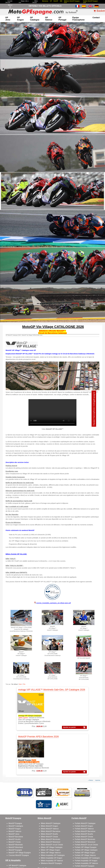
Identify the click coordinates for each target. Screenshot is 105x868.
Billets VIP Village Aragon (50, 808)
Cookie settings (48, 856)
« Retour (91, 739)
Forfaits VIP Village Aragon (85, 811)
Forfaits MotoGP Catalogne (85, 782)
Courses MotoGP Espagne (19, 813)
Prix (24, 684)
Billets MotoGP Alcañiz (49, 792)
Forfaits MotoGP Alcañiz (84, 792)
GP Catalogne (35, 19)
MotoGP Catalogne (16, 784)
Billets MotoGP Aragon (49, 784)
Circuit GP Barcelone (49, 834)
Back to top (100, 858)
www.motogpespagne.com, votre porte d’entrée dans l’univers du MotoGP (22, 863)
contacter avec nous (82, 837)
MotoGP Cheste (15, 800)
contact (96, 18)
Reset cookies (58, 856)
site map (69, 852)
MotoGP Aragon (15, 787)
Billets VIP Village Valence (51, 811)
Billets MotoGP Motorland (50, 800)
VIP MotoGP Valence (16, 829)
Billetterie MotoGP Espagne (51, 821)
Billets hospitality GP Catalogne (53, 813)
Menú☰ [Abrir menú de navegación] (10, 6)
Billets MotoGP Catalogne (51, 782)
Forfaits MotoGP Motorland (85, 800)
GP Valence (49, 19)
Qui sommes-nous (82, 834)
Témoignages (61, 852)
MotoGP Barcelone (16, 795)
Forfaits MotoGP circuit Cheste (86, 803)
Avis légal (42, 849)
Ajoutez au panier (33, 730)
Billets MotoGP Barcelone (51, 790)
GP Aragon (20, 19)
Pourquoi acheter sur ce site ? (46, 852)
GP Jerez (8, 19)
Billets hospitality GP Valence (52, 819)
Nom (20, 684)
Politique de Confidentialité (55, 849)
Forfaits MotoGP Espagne (85, 824)
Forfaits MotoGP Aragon (84, 784)
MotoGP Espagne (15, 782)
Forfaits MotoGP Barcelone (85, 790)
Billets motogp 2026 (12, 849)
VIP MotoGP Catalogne (17, 824)
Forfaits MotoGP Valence (84, 787)
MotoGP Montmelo (16, 803)
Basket (101, 11)
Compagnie (81, 849)
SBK (61, 1)
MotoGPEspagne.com (41, 861)
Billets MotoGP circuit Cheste (52, 803)
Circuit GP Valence (48, 840)
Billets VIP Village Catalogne (52, 805)
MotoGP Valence (15, 790)
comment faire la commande (94, 849)
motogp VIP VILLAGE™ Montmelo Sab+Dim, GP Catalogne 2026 (26, 691)
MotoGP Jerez (14, 792)
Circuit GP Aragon (48, 837)
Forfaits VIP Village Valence (85, 813)
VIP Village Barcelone (17, 832)
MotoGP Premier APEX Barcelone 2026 (75, 690)
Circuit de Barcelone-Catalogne (53, 832)
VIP (51, 1)
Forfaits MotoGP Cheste (84, 795)
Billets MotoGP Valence (50, 787)
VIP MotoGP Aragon (16, 826)
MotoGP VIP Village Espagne (20, 811)
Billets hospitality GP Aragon (52, 816)
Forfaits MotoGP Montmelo (85, 798)
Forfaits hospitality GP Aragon (86, 819)
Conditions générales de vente (29, 849)
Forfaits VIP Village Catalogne (86, 808)
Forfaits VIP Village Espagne (86, 805)
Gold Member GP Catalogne (19, 840)
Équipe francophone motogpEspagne (94, 367)
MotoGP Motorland (16, 805)
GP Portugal (62, 19)
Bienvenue (45, 1)
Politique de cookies (70, 849)
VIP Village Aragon (16, 834)
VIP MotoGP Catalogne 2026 (13, 335)
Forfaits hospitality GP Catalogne (87, 816)
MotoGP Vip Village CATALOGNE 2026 (32, 335)
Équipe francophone (78, 19)
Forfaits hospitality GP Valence (86, 821)
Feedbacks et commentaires (85, 840)
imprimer (98, 739)
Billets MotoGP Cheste (49, 795)
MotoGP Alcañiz (15, 798)
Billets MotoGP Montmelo (50, 798)
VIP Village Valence (16, 837)
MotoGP (56, 1)
